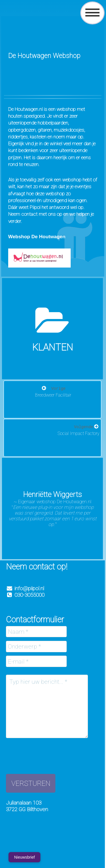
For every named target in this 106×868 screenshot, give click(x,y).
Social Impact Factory (79, 433)
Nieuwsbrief (24, 857)
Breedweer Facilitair (53, 395)
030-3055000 (25, 595)
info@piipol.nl (29, 588)
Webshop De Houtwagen (37, 237)
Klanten (53, 347)
